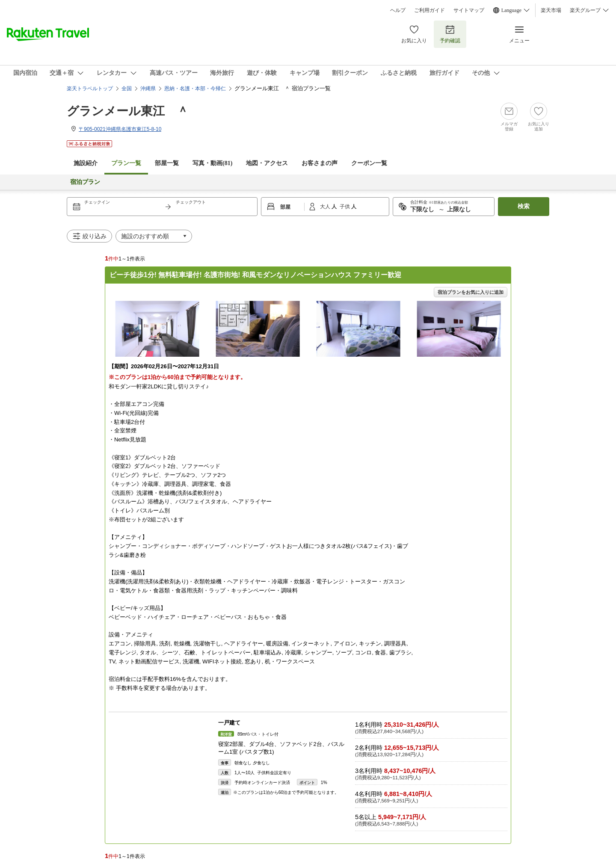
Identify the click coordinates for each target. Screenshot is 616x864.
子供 (345, 207)
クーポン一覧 (369, 163)
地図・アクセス (267, 163)
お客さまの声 (320, 163)
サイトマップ (469, 10)
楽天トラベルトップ (90, 89)
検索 (524, 206)
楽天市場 (551, 10)
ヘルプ (398, 10)
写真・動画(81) (212, 163)
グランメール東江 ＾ (128, 111)
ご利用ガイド (429, 10)
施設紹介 (86, 163)
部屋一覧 (167, 163)
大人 (326, 207)
